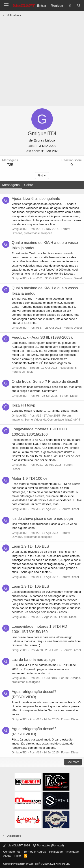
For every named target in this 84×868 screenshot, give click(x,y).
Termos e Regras (35, 852)
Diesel (78, 278)
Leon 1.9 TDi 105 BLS (30, 546)
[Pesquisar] (79, 5)
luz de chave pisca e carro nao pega (42, 519)
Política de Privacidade (64, 852)
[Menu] (6, 6)
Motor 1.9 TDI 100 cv (29, 479)
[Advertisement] (42, 62)
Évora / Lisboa (44, 140)
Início (17, 856)
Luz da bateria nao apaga (33, 660)
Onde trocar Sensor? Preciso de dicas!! (45, 381)
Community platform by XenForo (37, 864)
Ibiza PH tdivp (23, 405)
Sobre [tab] (29, 185)
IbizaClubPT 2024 (17, 845)
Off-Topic (28, 372)
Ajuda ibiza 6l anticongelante (36, 199)
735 (10, 165)
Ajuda (7, 856)
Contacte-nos (12, 852)
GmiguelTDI (19, 229)
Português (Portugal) (48, 845)
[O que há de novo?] (70, 5)
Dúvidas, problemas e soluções (32, 233)
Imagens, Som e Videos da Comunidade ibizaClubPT (46, 420)
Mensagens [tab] (11, 185)
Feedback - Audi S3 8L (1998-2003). (42, 337)
